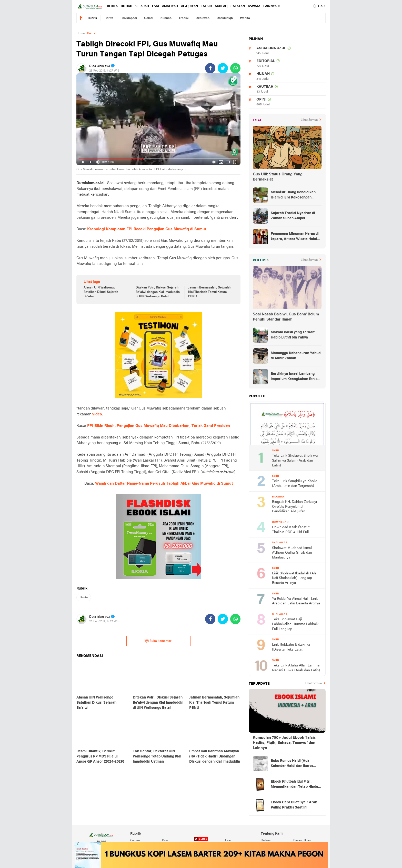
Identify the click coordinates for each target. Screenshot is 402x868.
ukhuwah (203, 18)
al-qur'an (189, 6)
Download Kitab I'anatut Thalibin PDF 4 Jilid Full (291, 530)
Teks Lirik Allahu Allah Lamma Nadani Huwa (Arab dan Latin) (296, 668)
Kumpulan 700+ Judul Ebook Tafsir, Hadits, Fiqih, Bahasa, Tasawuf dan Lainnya (285, 743)
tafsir (206, 6)
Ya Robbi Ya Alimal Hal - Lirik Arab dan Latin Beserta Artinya (296, 601)
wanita (245, 18)
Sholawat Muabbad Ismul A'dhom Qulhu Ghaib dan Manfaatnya (292, 553)
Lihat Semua (309, 120)
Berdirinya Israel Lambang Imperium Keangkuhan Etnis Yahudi (294, 377)
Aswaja (254, 6)
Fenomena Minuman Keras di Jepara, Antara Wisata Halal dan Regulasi (295, 237)
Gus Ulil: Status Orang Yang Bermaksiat (278, 177)
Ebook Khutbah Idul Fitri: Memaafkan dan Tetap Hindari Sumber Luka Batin (296, 785)
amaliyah (170, 6)
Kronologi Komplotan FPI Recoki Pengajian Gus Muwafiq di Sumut (147, 229)
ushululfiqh (225, 18)
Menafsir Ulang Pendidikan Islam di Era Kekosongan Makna (293, 195)
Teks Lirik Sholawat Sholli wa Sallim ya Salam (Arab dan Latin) (295, 461)
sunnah (166, 18)
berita (112, 6)
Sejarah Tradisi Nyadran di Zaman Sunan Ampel (293, 216)
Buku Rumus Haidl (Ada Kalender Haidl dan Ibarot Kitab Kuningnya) (292, 764)
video (97, 414)
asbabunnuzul (271, 48)
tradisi (184, 18)
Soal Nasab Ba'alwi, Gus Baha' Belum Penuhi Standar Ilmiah (286, 317)
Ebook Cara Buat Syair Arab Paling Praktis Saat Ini (294, 805)
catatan (238, 6)
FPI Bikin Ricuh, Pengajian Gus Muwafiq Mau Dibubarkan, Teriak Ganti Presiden (159, 426)
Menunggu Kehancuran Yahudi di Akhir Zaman (296, 356)
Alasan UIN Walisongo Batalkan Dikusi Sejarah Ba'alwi (101, 292)
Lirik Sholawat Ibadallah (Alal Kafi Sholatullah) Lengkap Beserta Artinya (295, 578)
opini (261, 100)
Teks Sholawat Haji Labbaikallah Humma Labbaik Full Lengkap (295, 624)
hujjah (127, 6)
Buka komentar (158, 641)
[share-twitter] (223, 68)
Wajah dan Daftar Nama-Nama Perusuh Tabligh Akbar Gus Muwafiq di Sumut (164, 484)
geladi (149, 18)
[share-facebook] (210, 68)
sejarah (142, 6)
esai (155, 6)
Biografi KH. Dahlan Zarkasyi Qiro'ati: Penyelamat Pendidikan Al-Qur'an (294, 507)
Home (81, 34)
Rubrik (88, 18)
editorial (266, 61)
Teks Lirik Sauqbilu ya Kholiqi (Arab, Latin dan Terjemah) (295, 484)
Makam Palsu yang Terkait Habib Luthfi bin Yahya (293, 335)
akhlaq (221, 6)
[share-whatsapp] (235, 68)
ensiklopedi (129, 18)
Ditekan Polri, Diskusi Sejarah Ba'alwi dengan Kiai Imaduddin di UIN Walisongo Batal (158, 292)
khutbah (265, 87)
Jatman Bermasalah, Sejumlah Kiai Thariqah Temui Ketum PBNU (210, 292)
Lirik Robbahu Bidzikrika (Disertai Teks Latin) (291, 647)
